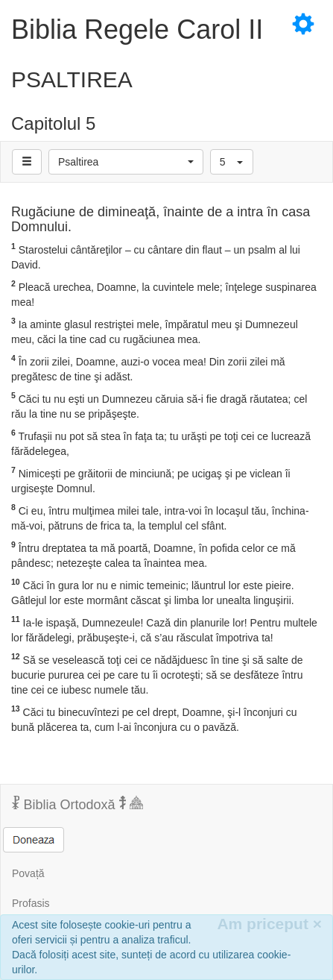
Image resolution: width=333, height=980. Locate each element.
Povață (28, 873)
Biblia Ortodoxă (77, 804)
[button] (126, 162)
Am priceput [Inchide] (269, 924)
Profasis (31, 903)
